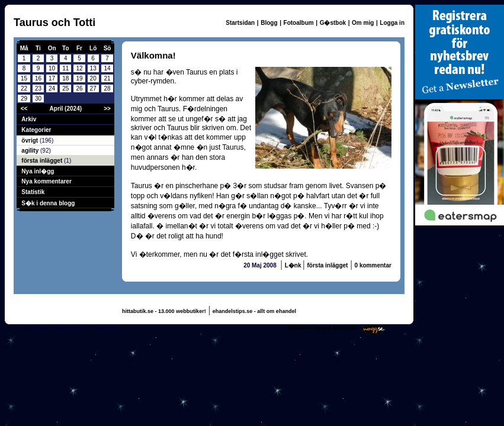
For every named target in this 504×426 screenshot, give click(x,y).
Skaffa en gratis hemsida (322, 327)
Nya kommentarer (46, 181)
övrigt (31, 141)
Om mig (363, 23)
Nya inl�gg (38, 171)
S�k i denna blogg (48, 203)
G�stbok (333, 23)
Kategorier (36, 130)
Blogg (269, 23)
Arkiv (29, 119)
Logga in (392, 23)
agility (31, 151)
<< (24, 109)
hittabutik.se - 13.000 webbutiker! (164, 311)
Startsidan (240, 23)
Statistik (33, 192)
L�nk (294, 265)
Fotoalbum (299, 23)
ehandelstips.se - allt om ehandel (254, 311)
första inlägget (43, 161)
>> (107, 109)
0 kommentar (373, 265)
